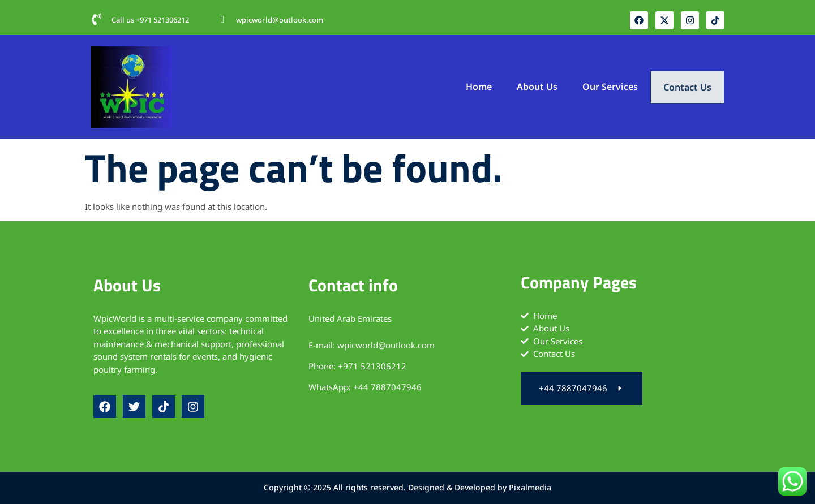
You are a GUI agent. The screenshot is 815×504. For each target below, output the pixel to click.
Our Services (609, 86)
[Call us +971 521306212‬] (97, 19)
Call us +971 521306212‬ (150, 20)
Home (478, 86)
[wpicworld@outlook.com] (222, 19)
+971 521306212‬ (372, 366)
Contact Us (687, 87)
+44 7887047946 (387, 387)
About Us (536, 86)
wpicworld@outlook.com (280, 20)
